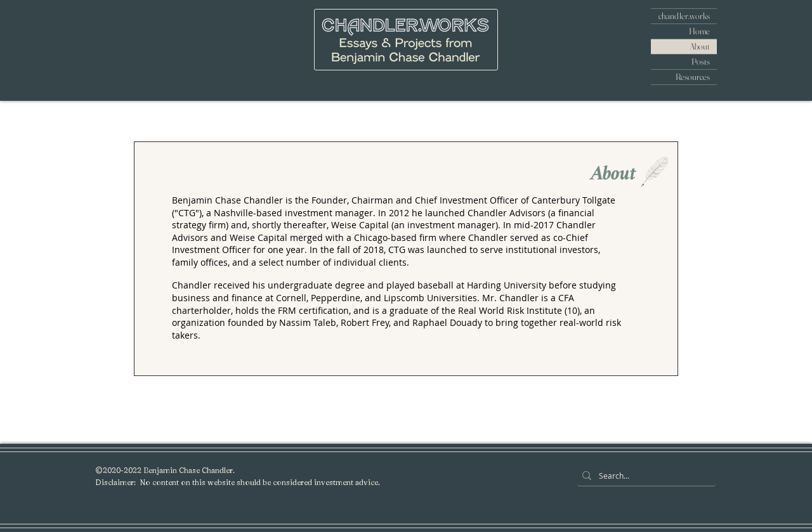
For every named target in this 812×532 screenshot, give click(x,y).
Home (699, 31)
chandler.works (684, 16)
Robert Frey (365, 322)
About (700, 46)
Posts (701, 62)
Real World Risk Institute (510, 310)
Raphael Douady (447, 322)
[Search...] (644, 476)
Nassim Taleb (308, 322)
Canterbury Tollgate (573, 200)
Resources (693, 77)
